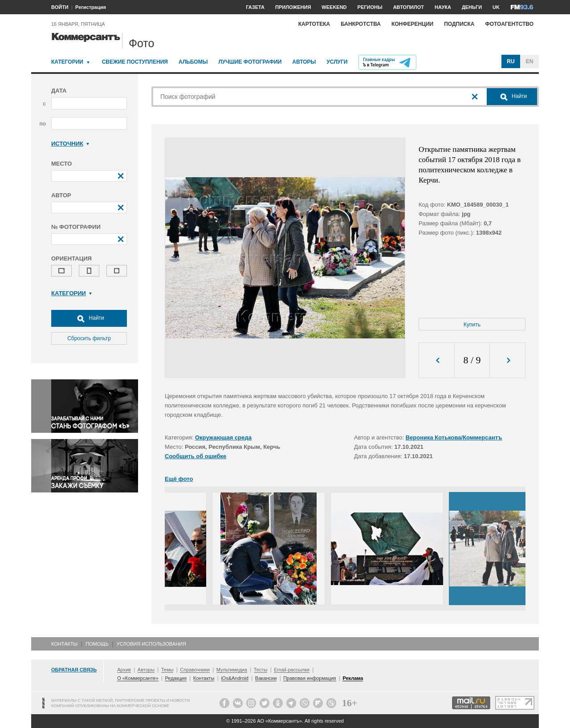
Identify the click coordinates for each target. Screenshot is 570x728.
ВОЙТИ (60, 7)
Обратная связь (74, 670)
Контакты (64, 644)
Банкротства (361, 24)
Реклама (353, 678)
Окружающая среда (223, 437)
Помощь (97, 644)
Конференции (412, 24)
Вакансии (266, 678)
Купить (472, 325)
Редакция (175, 678)
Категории (67, 62)
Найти (89, 318)
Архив (124, 670)
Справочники (195, 670)
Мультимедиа (232, 670)
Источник (70, 144)
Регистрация (91, 7)
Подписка (459, 24)
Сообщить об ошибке (195, 456)
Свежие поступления (135, 62)
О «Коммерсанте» (138, 678)
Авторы (304, 62)
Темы (167, 670)
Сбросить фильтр (89, 338)
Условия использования (151, 644)
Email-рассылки (292, 670)
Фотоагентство (509, 24)
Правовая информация (309, 678)
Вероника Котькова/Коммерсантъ (454, 437)
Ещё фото (179, 479)
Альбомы (193, 62)
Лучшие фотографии (250, 62)
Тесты (261, 670)
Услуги (337, 62)
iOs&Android (235, 678)
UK (496, 7)
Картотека (314, 24)
